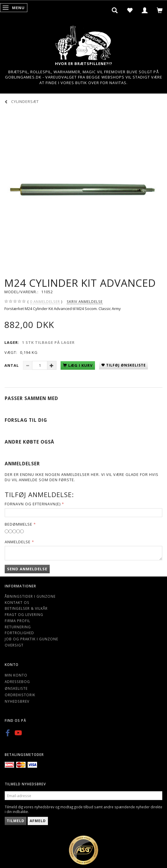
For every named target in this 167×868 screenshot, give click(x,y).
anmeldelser (45, 302)
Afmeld (38, 821)
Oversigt (14, 645)
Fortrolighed (19, 633)
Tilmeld (16, 821)
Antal (12, 365)
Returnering (18, 627)
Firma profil (17, 621)
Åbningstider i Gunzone (30, 596)
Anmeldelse (18, 542)
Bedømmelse (19, 524)
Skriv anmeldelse (85, 301)
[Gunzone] (83, 41)
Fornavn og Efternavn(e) (33, 504)
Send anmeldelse (27, 569)
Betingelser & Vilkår (26, 608)
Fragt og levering (24, 614)
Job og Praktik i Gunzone (31, 639)
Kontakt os (17, 602)
